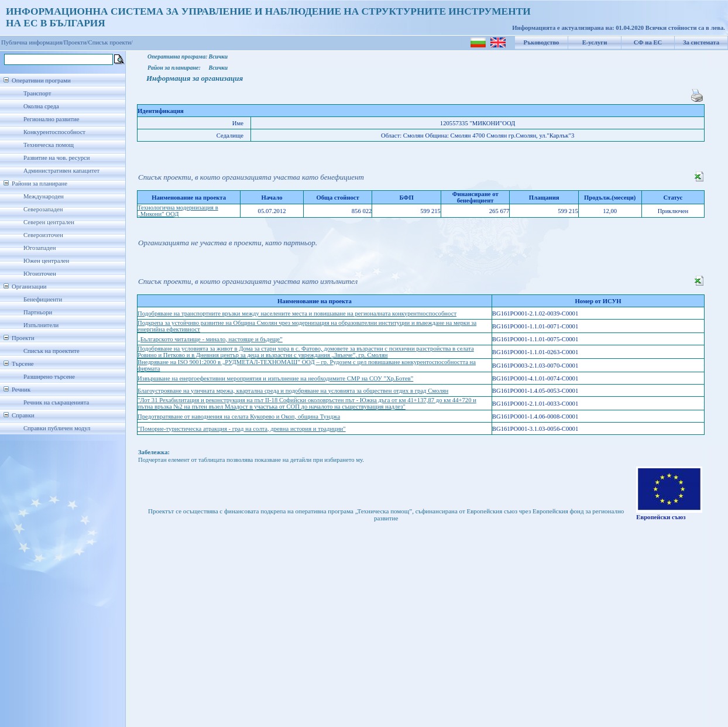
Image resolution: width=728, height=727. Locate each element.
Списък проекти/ (111, 42)
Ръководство (542, 42)
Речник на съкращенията (56, 402)
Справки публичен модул (57, 428)
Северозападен (43, 209)
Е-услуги (595, 42)
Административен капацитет (61, 171)
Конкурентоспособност (54, 132)
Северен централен (49, 222)
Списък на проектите (51, 351)
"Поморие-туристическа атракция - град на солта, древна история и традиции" (242, 429)
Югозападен (40, 248)
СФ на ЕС (648, 42)
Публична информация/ (32, 42)
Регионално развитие (51, 119)
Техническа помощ (49, 145)
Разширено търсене (49, 377)
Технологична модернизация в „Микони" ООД (178, 211)
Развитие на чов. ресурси (57, 158)
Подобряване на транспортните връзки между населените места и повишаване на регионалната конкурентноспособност (297, 313)
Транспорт (37, 93)
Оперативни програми (41, 80)
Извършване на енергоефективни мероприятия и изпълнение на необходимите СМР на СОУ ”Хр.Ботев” (275, 378)
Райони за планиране (40, 184)
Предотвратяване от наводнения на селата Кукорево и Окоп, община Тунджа (239, 416)
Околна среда (41, 106)
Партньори (38, 312)
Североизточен (43, 235)
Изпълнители (41, 325)
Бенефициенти (43, 299)
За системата (701, 42)
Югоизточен (40, 274)
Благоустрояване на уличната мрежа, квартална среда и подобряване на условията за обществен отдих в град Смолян (293, 391)
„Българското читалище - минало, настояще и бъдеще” (210, 339)
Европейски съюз (661, 517)
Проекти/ (76, 42)
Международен (44, 196)
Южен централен (46, 261)
